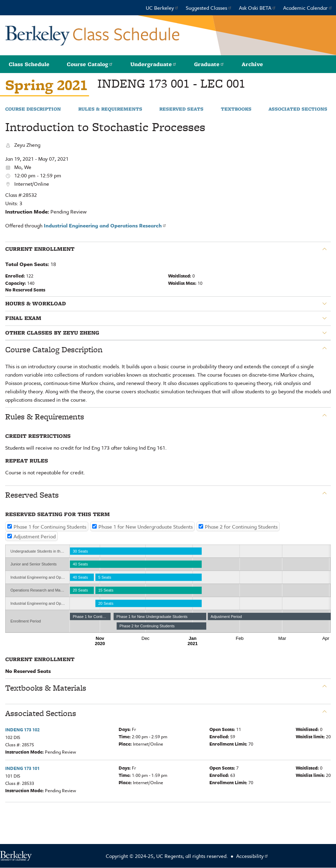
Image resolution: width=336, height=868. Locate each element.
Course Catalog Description (54, 349)
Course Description (33, 109)
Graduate (209, 64)
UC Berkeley (162, 8)
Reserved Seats (181, 109)
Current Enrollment (40, 249)
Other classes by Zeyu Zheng (52, 333)
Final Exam (23, 318)
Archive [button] (252, 64)
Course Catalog (90, 64)
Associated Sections (298, 109)
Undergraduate (154, 64)
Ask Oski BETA (258, 8)
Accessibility (252, 856)
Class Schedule (29, 64)
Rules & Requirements (110, 109)
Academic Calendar (308, 8)
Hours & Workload (35, 304)
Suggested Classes (209, 8)
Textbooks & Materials (46, 688)
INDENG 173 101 (22, 768)
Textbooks (236, 109)
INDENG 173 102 (22, 730)
